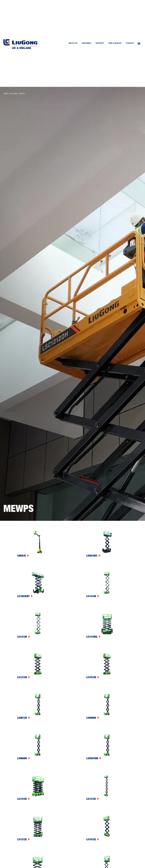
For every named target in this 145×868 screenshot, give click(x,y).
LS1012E (91, 840)
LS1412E (91, 799)
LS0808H (91, 718)
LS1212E (22, 840)
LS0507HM (92, 759)
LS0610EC (92, 556)
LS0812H (22, 718)
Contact (130, 43)
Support (100, 43)
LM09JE (22, 556)
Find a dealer (115, 43)
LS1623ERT (23, 597)
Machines (86, 43)
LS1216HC (92, 637)
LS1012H (91, 678)
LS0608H (22, 759)
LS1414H (91, 597)
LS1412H (22, 637)
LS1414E (22, 799)
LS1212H (22, 678)
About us (73, 43)
